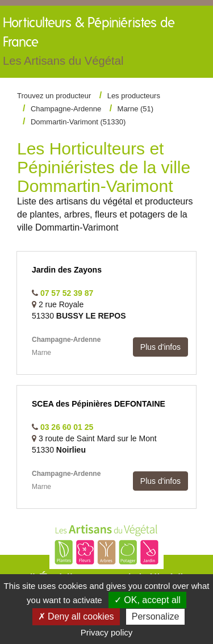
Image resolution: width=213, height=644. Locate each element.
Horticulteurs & (91, 44)
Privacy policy (107, 632)
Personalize (156, 616)
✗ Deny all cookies (76, 616)
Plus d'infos (160, 347)
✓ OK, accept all (147, 600)
